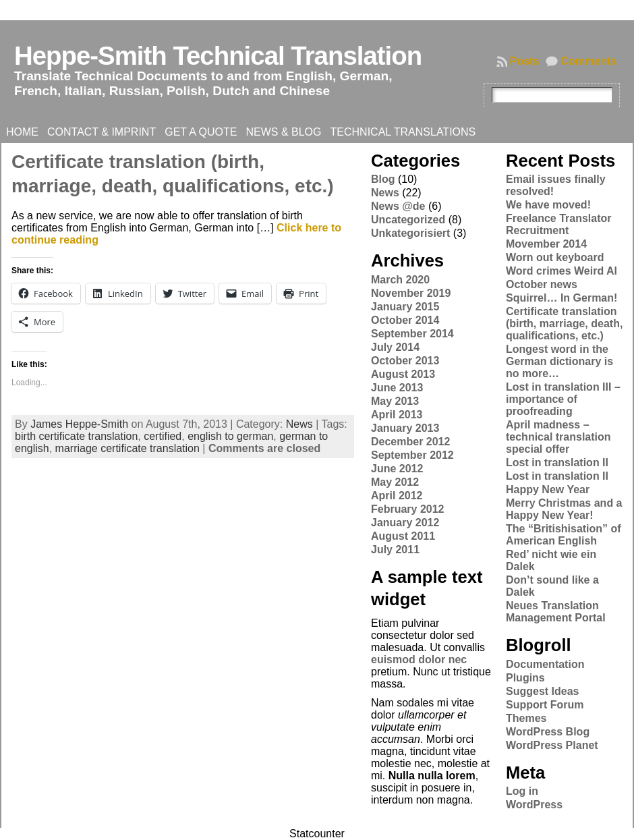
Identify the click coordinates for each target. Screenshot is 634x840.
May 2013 (395, 401)
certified (163, 436)
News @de (398, 206)
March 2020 (400, 280)
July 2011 (395, 550)
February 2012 (408, 509)
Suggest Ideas (542, 691)
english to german (230, 436)
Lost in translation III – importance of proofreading (563, 399)
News (299, 424)
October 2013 (405, 361)
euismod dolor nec (419, 660)
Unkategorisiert (410, 233)
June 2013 (397, 388)
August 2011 (403, 536)
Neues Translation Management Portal (556, 612)
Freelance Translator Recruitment (559, 224)
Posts (525, 61)
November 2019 (411, 293)
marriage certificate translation (127, 448)
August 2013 (403, 374)
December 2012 (410, 442)
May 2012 (395, 482)
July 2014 (395, 347)
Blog (383, 179)
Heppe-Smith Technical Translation (218, 56)
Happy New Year (548, 489)
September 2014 (412, 334)
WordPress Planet (552, 745)
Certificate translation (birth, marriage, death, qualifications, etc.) (564, 324)
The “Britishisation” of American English (564, 535)
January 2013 (405, 428)
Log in (522, 791)
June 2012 (397, 469)
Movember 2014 (546, 244)
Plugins (525, 678)
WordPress (534, 805)
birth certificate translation (76, 436)
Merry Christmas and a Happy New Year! (564, 509)
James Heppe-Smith (79, 424)
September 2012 (412, 455)
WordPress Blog (548, 732)
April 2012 (397, 496)
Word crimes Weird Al (561, 271)
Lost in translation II (557, 463)
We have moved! (548, 205)
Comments (588, 61)
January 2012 (405, 523)
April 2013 (397, 415)
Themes (526, 718)
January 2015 (405, 307)
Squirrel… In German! (561, 298)
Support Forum (545, 705)
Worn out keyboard (555, 257)
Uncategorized (408, 220)
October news (542, 284)
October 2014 (405, 320)
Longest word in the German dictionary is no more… (559, 361)
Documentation (545, 664)
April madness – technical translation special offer (558, 437)
